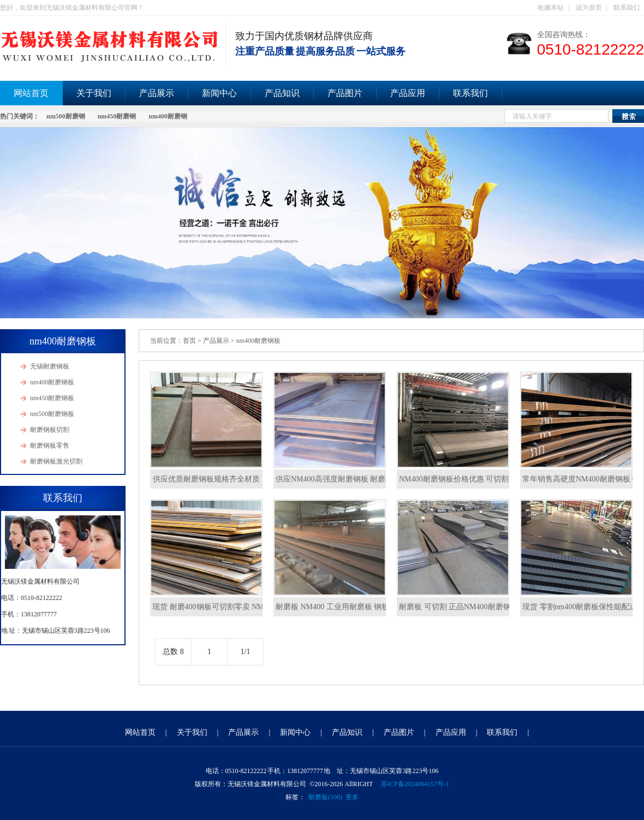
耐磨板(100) (325, 797)
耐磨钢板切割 (50, 430)
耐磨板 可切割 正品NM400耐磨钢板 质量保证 (475, 607)
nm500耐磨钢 (66, 116)
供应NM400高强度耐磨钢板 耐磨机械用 (342, 479)
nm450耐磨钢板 (52, 398)
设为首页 (589, 8)
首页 (189, 341)
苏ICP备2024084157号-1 (415, 784)
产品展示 (157, 93)
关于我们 (94, 93)
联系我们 (627, 8)
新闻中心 (219, 93)
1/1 (246, 652)
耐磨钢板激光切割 (56, 461)
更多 (352, 797)
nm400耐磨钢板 (52, 382)
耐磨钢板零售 (50, 445)
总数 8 (173, 652)
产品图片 (345, 93)
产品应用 (408, 93)
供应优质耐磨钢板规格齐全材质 (206, 479)
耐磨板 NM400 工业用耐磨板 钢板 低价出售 (349, 607)
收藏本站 (551, 8)
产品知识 (282, 93)
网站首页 (140, 732)
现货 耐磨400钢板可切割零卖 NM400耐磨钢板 (229, 607)
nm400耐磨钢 (168, 116)
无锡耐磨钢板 (50, 366)
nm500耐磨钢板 (52, 414)
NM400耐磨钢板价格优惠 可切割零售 (461, 479)
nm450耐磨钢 (117, 116)
